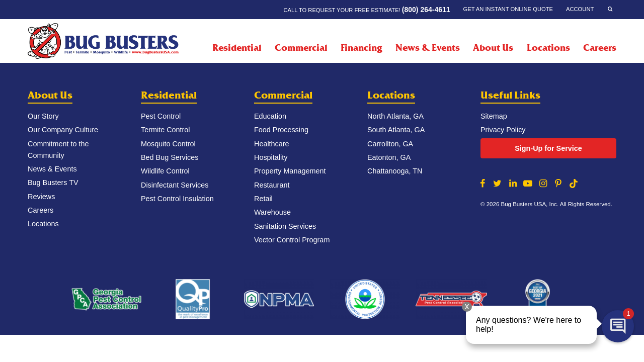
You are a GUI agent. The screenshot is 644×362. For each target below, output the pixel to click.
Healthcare (272, 144)
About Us (50, 95)
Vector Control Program (292, 240)
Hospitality (271, 157)
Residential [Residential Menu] (237, 48)
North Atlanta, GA (395, 116)
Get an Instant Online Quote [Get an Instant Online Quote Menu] (508, 9)
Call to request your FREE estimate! (367, 10)
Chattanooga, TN (395, 171)
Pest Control (161, 116)
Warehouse (272, 212)
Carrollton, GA (390, 144)
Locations (548, 48)
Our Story (43, 116)
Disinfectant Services (175, 185)
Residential (169, 95)
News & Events (428, 48)
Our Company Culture (63, 130)
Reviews (41, 197)
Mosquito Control (168, 144)
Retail (263, 199)
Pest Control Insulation (177, 199)
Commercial (283, 95)
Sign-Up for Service (548, 148)
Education (270, 116)
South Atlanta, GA (396, 130)
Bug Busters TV (53, 183)
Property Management (290, 171)
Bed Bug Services (170, 157)
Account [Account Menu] (580, 9)
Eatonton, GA (389, 157)
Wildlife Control (165, 171)
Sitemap (494, 116)
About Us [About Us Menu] (493, 48)
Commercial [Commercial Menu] (301, 48)
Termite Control (166, 130)
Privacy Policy (503, 130)
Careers (600, 48)
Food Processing (281, 130)
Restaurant (272, 185)
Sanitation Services (285, 226)
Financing (361, 48)
